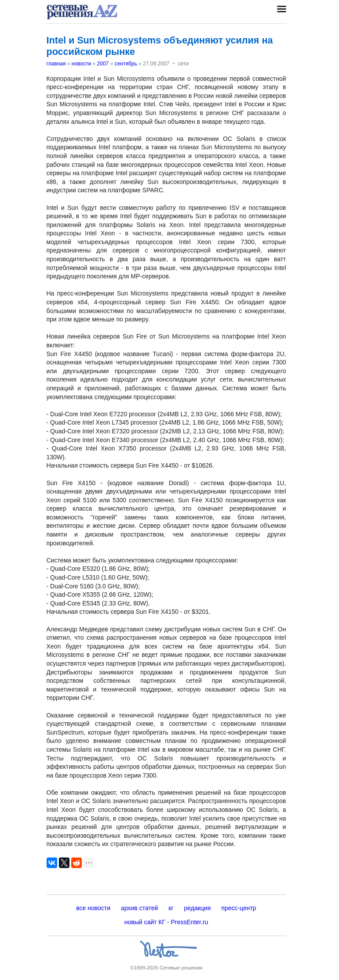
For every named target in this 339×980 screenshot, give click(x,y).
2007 (103, 64)
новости (81, 64)
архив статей (139, 908)
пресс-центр (239, 908)
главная (56, 64)
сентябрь (126, 64)
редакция (198, 908)
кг (171, 908)
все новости (93, 908)
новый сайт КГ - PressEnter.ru (166, 922)
